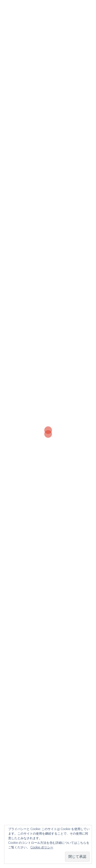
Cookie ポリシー (42, 847)
